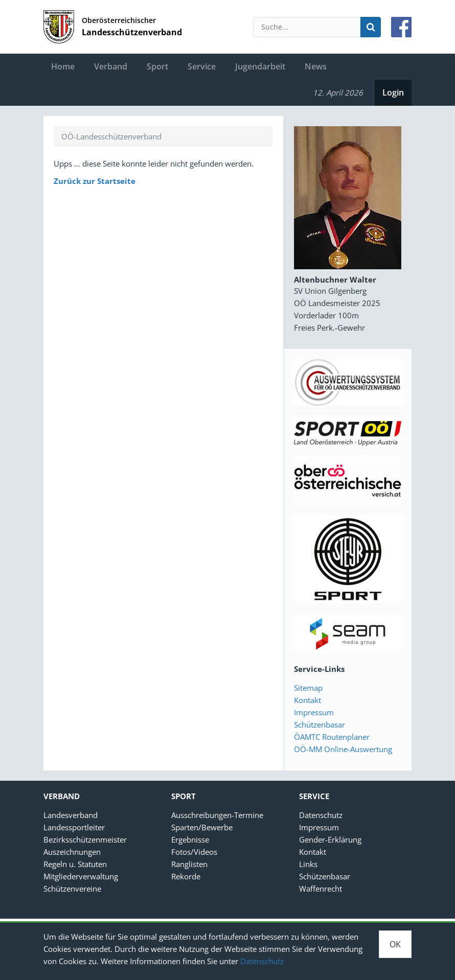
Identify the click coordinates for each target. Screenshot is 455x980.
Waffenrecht (321, 889)
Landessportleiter (74, 827)
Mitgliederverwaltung (81, 876)
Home (63, 66)
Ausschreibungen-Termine (217, 815)
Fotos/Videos (194, 852)
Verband (111, 66)
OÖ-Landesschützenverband (111, 136)
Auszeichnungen (72, 852)
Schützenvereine (72, 889)
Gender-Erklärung (330, 839)
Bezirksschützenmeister (85, 839)
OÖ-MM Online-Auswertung (343, 749)
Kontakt (308, 700)
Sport (157, 66)
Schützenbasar (320, 725)
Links (308, 864)
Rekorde (186, 876)
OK (395, 944)
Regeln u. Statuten (75, 864)
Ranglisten (189, 864)
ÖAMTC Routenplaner (332, 737)
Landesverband (71, 815)
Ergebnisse (190, 839)
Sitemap (308, 688)
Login (393, 92)
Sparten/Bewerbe (202, 827)
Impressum (314, 712)
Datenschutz (262, 961)
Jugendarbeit (260, 66)
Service (202, 66)
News (316, 66)
